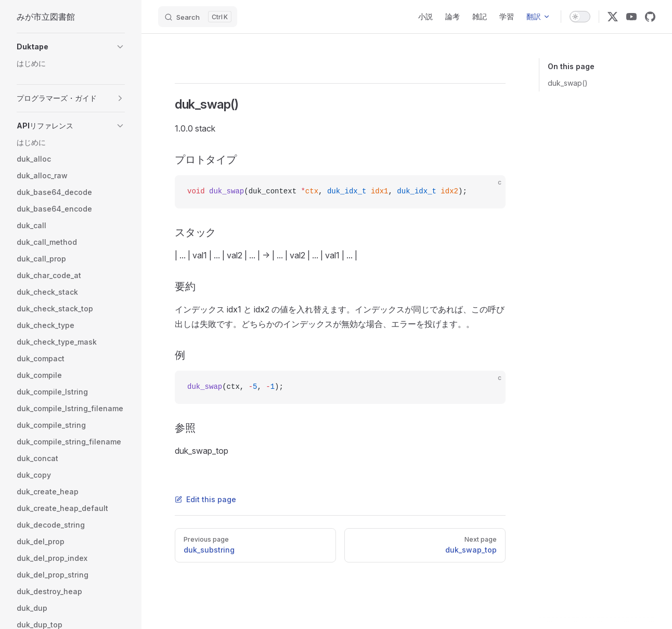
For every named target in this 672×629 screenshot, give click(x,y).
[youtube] (631, 17)
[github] (650, 17)
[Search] (198, 17)
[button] (71, 47)
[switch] (580, 17)
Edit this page (205, 499)
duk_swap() (568, 83)
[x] (613, 17)
